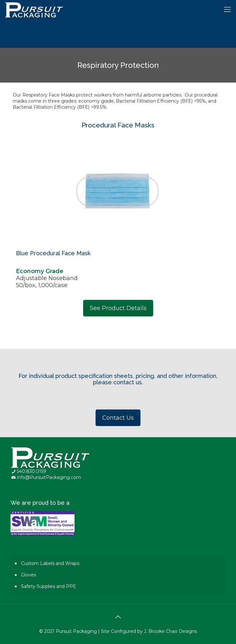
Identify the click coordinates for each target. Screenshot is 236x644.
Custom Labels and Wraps (50, 563)
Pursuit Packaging (76, 631)
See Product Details (118, 308)
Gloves (29, 575)
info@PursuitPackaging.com (49, 477)
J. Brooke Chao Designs (170, 631)
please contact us (117, 382)
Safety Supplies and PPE (49, 586)
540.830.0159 (32, 471)
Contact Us (118, 418)
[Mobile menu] (227, 10)
